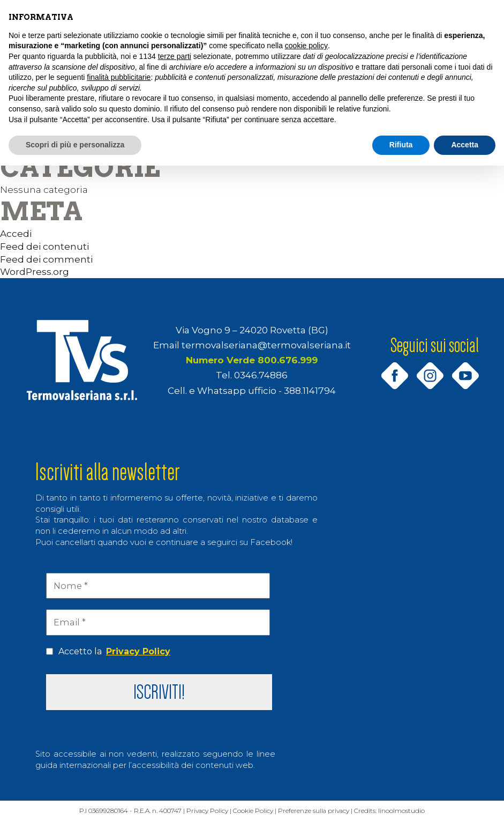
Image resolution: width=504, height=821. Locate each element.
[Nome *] (158, 586)
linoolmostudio (409, 812)
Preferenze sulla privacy (319, 812)
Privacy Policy (138, 651)
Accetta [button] (465, 145)
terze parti (175, 56)
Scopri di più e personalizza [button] (75, 145)
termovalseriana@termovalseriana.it (266, 345)
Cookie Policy (257, 812)
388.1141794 (310, 390)
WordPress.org (35, 271)
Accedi (16, 233)
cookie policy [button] (306, 46)
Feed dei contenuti (44, 246)
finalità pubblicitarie (119, 77)
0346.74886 (261, 375)
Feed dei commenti (46, 259)
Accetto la (108, 652)
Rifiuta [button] (401, 145)
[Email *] (158, 622)
